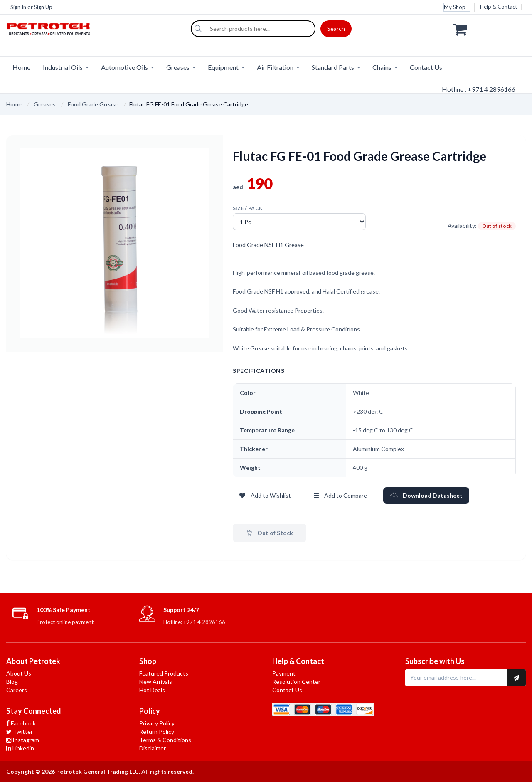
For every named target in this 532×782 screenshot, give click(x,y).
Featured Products (164, 673)
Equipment (223, 67)
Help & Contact (499, 7)
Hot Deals (152, 690)
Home (21, 67)
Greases (178, 67)
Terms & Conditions (165, 740)
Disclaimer (153, 748)
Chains (382, 67)
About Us (19, 673)
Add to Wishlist (265, 495)
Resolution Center (296, 682)
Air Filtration (275, 67)
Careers (17, 690)
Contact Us (426, 67)
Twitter (20, 731)
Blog (12, 682)
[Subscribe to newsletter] (516, 678)
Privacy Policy (157, 723)
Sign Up (43, 7)
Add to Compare (340, 495)
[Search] (198, 29)
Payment (284, 673)
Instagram (23, 740)
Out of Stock (270, 533)
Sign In (18, 7)
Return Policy (157, 731)
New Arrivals (156, 682)
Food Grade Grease (93, 104)
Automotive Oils (124, 67)
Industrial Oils (63, 67)
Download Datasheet (426, 495)
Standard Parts (333, 67)
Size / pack (248, 208)
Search (336, 28)
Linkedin (20, 748)
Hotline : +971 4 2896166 (479, 89)
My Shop (455, 7)
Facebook (21, 723)
